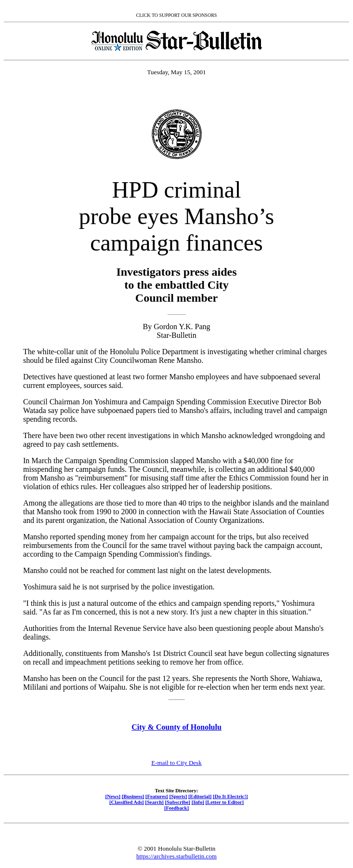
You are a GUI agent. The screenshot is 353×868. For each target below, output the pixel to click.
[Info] (198, 802)
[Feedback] (176, 808)
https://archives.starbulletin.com (176, 856)
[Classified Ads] (127, 802)
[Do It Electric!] (230, 796)
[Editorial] (200, 796)
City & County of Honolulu (176, 727)
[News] (113, 796)
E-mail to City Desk (176, 763)
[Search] (154, 802)
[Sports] (178, 796)
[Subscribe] (178, 802)
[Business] (133, 796)
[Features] (157, 796)
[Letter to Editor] (225, 802)
